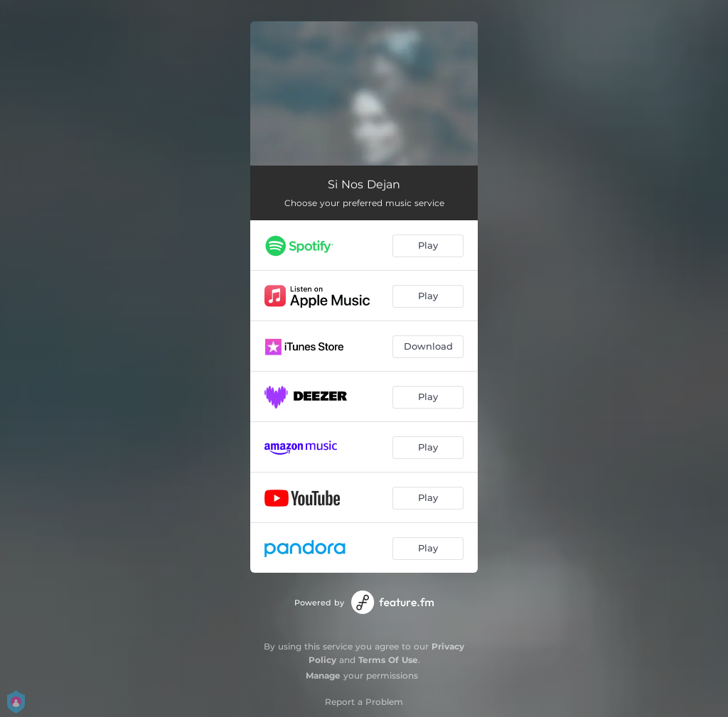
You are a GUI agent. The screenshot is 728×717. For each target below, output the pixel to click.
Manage (323, 675)
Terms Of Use (388, 660)
